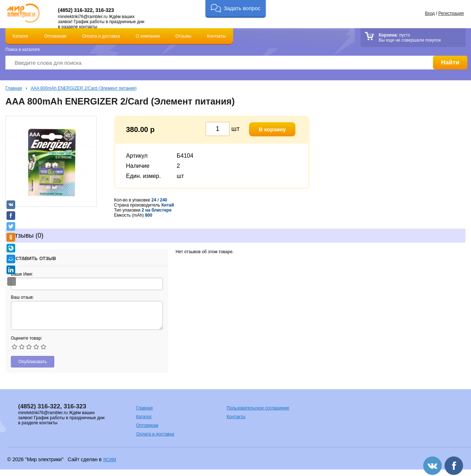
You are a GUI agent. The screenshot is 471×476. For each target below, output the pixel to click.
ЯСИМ (110, 460)
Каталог (21, 36)
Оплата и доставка (101, 36)
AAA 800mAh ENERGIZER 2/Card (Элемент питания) (84, 88)
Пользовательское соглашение (258, 408)
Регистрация (451, 13)
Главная (14, 88)
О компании (148, 36)
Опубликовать (33, 362)
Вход (430, 13)
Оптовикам (55, 36)
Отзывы (184, 36)
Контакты (216, 36)
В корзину (272, 129)
